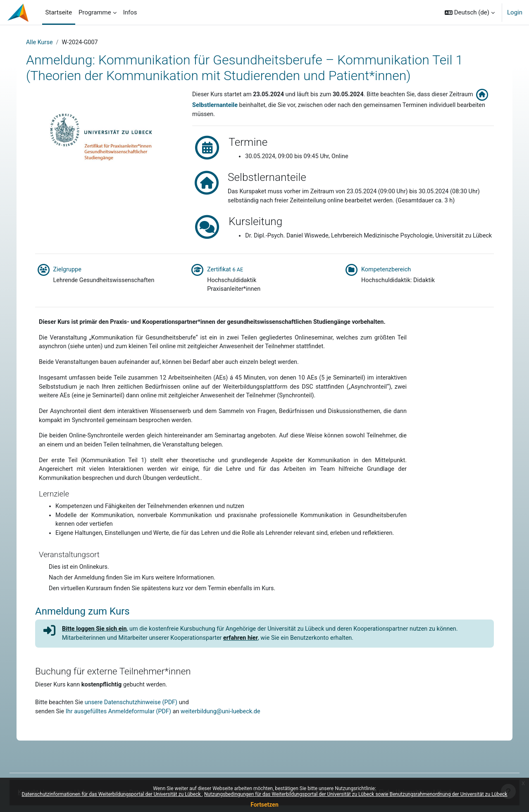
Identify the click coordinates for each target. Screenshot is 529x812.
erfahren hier (248, 668)
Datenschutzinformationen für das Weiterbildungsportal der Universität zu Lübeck (112, 794)
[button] (470, 12)
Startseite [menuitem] (59, 12)
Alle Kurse (43, 43)
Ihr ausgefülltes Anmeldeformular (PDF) (122, 743)
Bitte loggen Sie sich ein (96, 659)
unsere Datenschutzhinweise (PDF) (135, 734)
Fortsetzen (264, 805)
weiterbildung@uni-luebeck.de (228, 743)
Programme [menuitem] (95, 12)
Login (515, 12)
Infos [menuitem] (130, 12)
